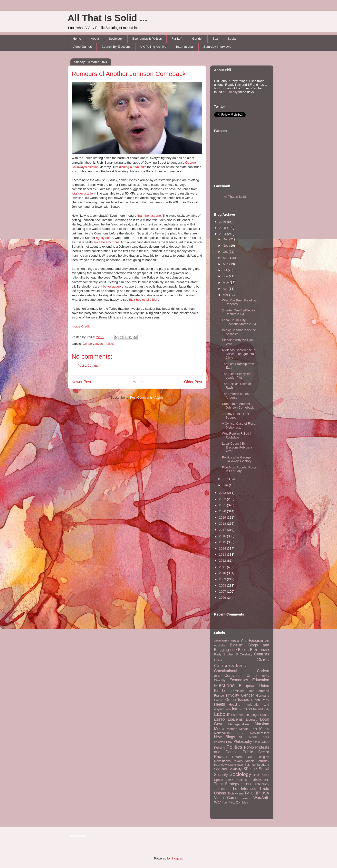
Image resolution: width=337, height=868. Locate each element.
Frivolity (232, 695)
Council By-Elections (116, 47)
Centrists (262, 654)
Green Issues (237, 700)
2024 (223, 234)
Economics (239, 680)
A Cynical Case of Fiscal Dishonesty (239, 425)
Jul (225, 270)
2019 (223, 518)
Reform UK (242, 757)
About (95, 39)
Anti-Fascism (252, 640)
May (226, 283)
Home (77, 39)
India (228, 709)
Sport (230, 780)
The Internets (243, 789)
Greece (219, 700)
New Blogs (225, 737)
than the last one (149, 216)
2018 (223, 524)
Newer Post (82, 382)
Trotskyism (235, 793)
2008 (223, 585)
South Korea (261, 775)
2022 (223, 499)
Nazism (240, 733)
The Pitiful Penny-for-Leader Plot (237, 376)
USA (265, 793)
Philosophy (243, 742)
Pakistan (220, 742)
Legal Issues (260, 715)
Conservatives (93, 344)
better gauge (112, 286)
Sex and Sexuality (228, 769)
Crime (252, 676)
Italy (266, 709)
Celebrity (246, 654)
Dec (226, 239)
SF (246, 769)
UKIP (255, 793)
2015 (223, 542)
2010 (223, 573)
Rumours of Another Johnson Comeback (129, 74)
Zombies (242, 802)
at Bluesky (230, 92)
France (219, 695)
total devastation (83, 193)
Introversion (242, 709)
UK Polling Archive (153, 47)
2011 (223, 567)
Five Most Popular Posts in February (239, 469)
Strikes (246, 784)
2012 (223, 561)
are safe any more (106, 242)
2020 (223, 511)
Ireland (258, 709)
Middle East (248, 729)
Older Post (193, 382)
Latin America (241, 715)
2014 (223, 548)
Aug (226, 264)
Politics (110, 344)
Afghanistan (222, 641)
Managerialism (239, 724)
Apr (226, 289)
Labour (222, 714)
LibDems (235, 719)
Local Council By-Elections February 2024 (237, 447)
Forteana (263, 691)
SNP (254, 769)
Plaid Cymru (261, 742)
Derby (265, 676)
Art (267, 641)
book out (220, 88)
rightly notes (105, 238)
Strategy (232, 784)
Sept (226, 258)
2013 (223, 555)
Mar (226, 295)
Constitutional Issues (233, 671)
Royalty (238, 761)
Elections (224, 685)
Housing (235, 705)
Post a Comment (90, 366)
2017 (223, 530)
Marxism (262, 724)
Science (250, 765)
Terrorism (221, 789)
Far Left (177, 39)
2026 (223, 222)
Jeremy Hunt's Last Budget (236, 416)
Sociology (116, 39)
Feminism (238, 691)
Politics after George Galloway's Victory (237, 459)
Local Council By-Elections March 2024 (239, 322)
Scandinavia (236, 765)
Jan (226, 485)
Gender (197, 39)
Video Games (82, 47)
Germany (263, 695)
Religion (264, 757)
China (218, 660)
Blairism (236, 645)
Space (219, 780)
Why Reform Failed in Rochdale (237, 435)
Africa (235, 641)
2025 (223, 228)
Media (219, 729)
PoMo (249, 747)
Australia (220, 645)
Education (261, 680)
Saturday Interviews (217, 47)
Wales (247, 798)
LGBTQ (220, 720)
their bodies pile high (144, 300)
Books (232, 39)
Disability (220, 680)
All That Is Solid (235, 197)
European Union (254, 686)
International (185, 47)
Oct (226, 252)
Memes (232, 729)
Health (220, 704)
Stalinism (243, 780)
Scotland (263, 765)
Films (250, 691)
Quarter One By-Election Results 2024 (239, 312)
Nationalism (222, 733)
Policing (220, 748)
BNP (234, 650)
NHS (242, 737)
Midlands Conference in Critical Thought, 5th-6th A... (239, 354)
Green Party (260, 700)
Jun (226, 276)
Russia (250, 761)
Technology (261, 784)
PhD (229, 742)
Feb (226, 479)
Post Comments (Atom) (147, 397)
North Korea (259, 737)
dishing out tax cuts (133, 167)
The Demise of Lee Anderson (235, 396)
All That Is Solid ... (108, 18)
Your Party (229, 802)
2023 (223, 493)
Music (264, 729)
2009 (223, 579)
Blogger (177, 858)
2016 (223, 536)
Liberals (251, 720)
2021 (223, 505)
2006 (223, 598)
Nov (226, 246)
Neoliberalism (260, 733)
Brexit (255, 650)
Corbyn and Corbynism (242, 673)
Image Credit (81, 326)
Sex (215, 39)
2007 (223, 592)
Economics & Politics (147, 39)
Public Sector (256, 752)
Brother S (231, 654)
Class (263, 659)
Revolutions (222, 761)
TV (247, 793)
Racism (221, 757)
